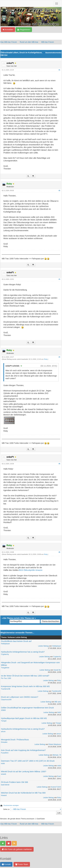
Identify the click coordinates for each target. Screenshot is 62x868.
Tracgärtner (5, 668)
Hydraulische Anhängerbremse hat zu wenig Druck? (23, 652)
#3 (59, 279)
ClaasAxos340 (6, 700)
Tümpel (4, 721)
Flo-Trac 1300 (6, 678)
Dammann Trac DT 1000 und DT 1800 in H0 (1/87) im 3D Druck (28, 761)
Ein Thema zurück (12, 618)
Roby (46, 359)
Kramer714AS (56, 787)
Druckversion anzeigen (11, 805)
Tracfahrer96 (6, 689)
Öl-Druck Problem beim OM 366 (14, 782)
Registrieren (24, 30)
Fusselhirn (5, 753)
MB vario (58, 702)
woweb (3, 774)
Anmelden (8, 30)
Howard (4, 795)
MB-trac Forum (48, 42)
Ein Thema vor (28, 618)
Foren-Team (22, 864)
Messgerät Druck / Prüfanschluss (15, 740)
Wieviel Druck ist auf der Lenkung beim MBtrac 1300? (24, 772)
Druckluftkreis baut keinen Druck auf (16, 641)
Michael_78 (57, 755)
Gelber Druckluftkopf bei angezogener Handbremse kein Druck (27, 708)
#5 (59, 464)
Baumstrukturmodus (53, 53)
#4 (59, 357)
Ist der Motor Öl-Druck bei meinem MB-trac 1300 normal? (25, 676)
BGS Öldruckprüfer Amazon (31, 570)
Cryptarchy (5, 654)
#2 (59, 190)
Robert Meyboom (55, 744)
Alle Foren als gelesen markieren (17, 849)
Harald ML (57, 670)
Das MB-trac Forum (9, 42)
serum (3, 732)
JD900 (3, 710)
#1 (59, 70)
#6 (59, 552)
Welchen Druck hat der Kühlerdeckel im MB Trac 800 (23, 793)
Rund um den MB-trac (29, 42)
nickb (3, 763)
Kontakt (6, 864)
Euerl (59, 776)
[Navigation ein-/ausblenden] (57, 4)
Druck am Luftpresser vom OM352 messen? (20, 697)
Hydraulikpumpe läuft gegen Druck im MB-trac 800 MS (24, 718)
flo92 (59, 712)
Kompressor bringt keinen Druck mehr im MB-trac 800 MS (25, 686)
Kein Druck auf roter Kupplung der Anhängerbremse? (23, 750)
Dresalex (4, 742)
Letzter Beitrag (43, 646)
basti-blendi (5, 785)
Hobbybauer (5, 644)
